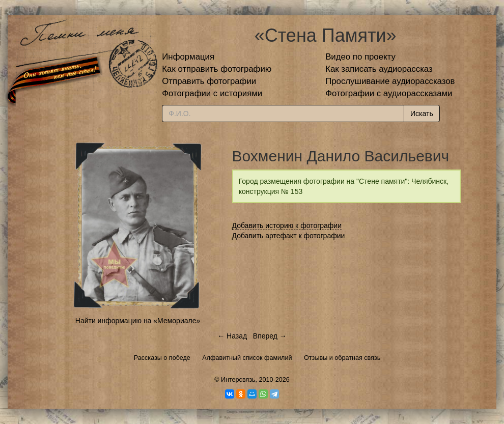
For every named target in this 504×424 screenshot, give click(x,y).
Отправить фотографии (209, 81)
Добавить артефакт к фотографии (289, 236)
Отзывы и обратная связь (342, 358)
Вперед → (270, 336)
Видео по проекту (360, 57)
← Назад (232, 336)
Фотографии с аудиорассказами (389, 93)
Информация (188, 57)
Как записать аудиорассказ (379, 69)
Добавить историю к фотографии (287, 225)
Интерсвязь (238, 380)
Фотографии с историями (212, 93)
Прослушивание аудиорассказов (390, 81)
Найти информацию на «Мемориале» (138, 321)
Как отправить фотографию (217, 69)
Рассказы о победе (162, 358)
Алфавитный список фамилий (247, 358)
